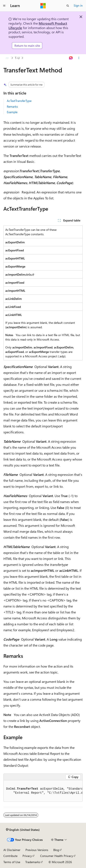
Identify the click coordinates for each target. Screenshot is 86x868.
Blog (56, 850)
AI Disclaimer (12, 850)
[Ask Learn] (71, 58)
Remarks (12, 106)
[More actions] (79, 58)
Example (12, 112)
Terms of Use (12, 862)
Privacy (27, 856)
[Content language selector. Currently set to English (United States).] (23, 830)
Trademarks (33, 862)
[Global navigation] (4, 6)
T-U (17, 58)
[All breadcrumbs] (7, 58)
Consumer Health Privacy (57, 856)
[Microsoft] (43, 6)
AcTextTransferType (19, 101)
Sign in (78, 5)
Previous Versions (37, 850)
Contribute (10, 856)
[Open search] (68, 6)
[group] (43, 791)
